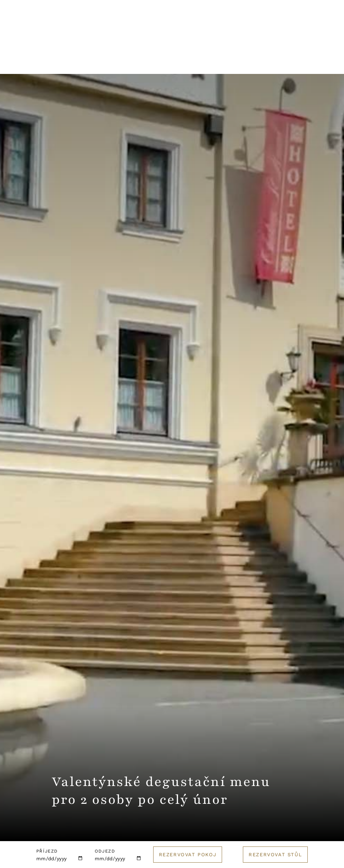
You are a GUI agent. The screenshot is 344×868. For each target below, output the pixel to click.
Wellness (116, 62)
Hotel (19, 62)
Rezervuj (309, 24)
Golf (288, 62)
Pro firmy (202, 62)
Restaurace (65, 62)
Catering (249, 62)
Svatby (159, 62)
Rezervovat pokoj (188, 855)
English (260, 24)
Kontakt (217, 24)
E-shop (324, 62)
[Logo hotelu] (172, 28)
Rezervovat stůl (275, 855)
